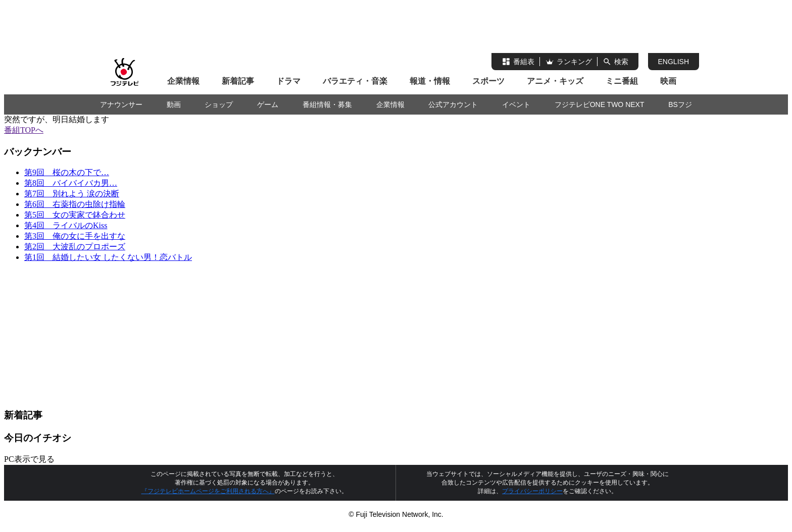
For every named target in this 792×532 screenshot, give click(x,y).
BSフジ (680, 104)
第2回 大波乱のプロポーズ (75, 247)
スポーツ (488, 81)
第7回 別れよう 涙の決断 (72, 194)
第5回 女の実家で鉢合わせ (75, 215)
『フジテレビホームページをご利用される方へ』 (208, 491)
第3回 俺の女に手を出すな (75, 236)
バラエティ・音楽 (355, 81)
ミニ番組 (622, 81)
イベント (516, 104)
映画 (668, 81)
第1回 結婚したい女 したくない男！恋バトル (108, 257)
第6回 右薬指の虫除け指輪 (75, 204)
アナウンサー (121, 104)
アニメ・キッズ (555, 81)
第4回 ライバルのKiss (66, 225)
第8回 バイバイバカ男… (71, 183)
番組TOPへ (24, 130)
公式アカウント (453, 104)
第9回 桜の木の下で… (67, 172)
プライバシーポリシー (532, 491)
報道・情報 (430, 81)
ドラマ (288, 81)
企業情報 (183, 81)
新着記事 (238, 81)
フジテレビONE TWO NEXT (600, 104)
